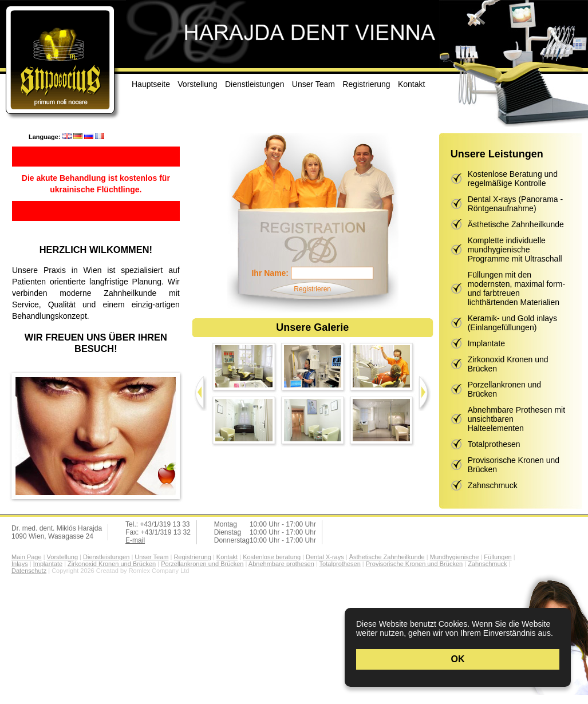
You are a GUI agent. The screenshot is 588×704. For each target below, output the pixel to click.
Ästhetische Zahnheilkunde (516, 224)
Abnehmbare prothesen (281, 564)
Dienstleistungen (255, 84)
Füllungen (498, 557)
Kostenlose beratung (272, 557)
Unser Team (313, 84)
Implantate (486, 343)
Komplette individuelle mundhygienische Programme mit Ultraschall (515, 250)
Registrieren (312, 289)
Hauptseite (151, 84)
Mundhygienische (455, 557)
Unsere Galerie (312, 327)
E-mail (135, 540)
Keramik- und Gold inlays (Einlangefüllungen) (512, 323)
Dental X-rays (325, 557)
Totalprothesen (494, 444)
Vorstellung (197, 84)
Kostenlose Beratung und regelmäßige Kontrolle (513, 179)
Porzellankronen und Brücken (504, 389)
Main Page (27, 557)
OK (458, 659)
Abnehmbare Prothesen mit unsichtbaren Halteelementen (516, 419)
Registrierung (366, 84)
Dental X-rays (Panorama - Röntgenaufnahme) (516, 204)
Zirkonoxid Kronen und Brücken (508, 364)
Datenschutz (29, 571)
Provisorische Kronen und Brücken (514, 465)
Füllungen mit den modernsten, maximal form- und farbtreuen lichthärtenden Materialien (516, 288)
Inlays (20, 564)
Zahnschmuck (493, 485)
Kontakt (411, 84)
